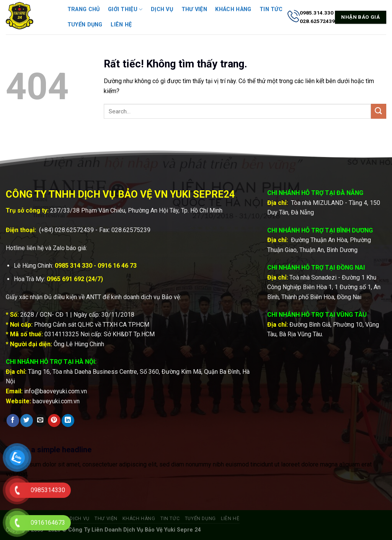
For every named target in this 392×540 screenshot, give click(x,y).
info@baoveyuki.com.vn (56, 391)
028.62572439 (74, 230)
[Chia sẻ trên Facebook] (13, 421)
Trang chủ (84, 9)
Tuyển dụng (85, 25)
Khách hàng (233, 9)
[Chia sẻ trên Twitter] (27, 421)
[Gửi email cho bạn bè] (40, 421)
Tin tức (271, 9)
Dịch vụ (162, 9)
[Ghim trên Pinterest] (54, 421)
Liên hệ (121, 25)
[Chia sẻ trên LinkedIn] (68, 421)
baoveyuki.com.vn (56, 401)
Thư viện (194, 9)
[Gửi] (379, 111)
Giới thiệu (125, 9)
